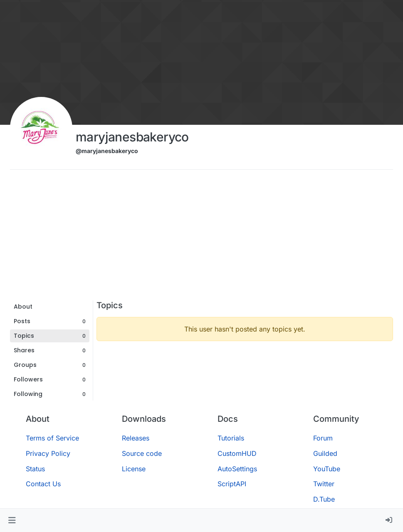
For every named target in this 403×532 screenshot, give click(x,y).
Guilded (325, 453)
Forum (323, 438)
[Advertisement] (201, 238)
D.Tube (324, 499)
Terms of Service (52, 438)
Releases (136, 438)
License (134, 469)
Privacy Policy (48, 453)
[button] (12, 520)
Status (35, 469)
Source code (142, 453)
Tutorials (231, 438)
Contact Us (43, 484)
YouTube (327, 469)
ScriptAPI (232, 484)
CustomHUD (237, 453)
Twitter (324, 484)
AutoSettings (237, 469)
